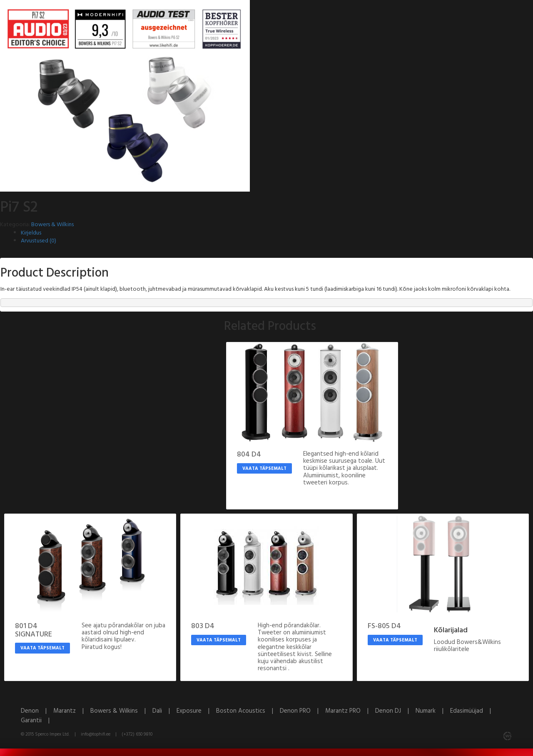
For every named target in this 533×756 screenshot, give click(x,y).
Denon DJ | (395, 711)
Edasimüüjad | (473, 711)
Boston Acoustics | (248, 711)
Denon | (37, 711)
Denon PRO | (303, 711)
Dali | (164, 711)
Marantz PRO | (350, 711)
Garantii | (38, 721)
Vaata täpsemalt (264, 469)
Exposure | (196, 711)
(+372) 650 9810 (137, 734)
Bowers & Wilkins (52, 225)
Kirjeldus (31, 233)
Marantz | (72, 711)
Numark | (433, 711)
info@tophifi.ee (96, 734)
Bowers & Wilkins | (121, 711)
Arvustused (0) (39, 241)
